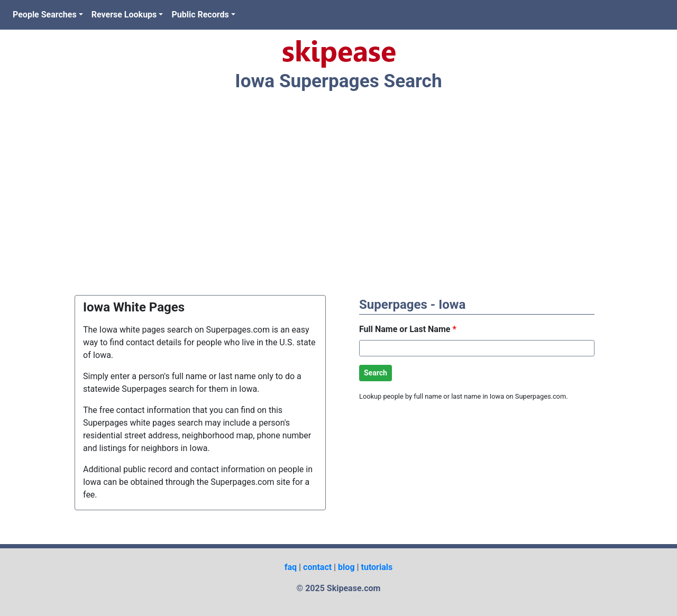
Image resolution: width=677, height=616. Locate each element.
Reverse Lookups (124, 15)
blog (346, 567)
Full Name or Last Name (408, 329)
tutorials (377, 567)
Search (376, 373)
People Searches (45, 15)
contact (317, 567)
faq (291, 567)
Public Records (200, 15)
